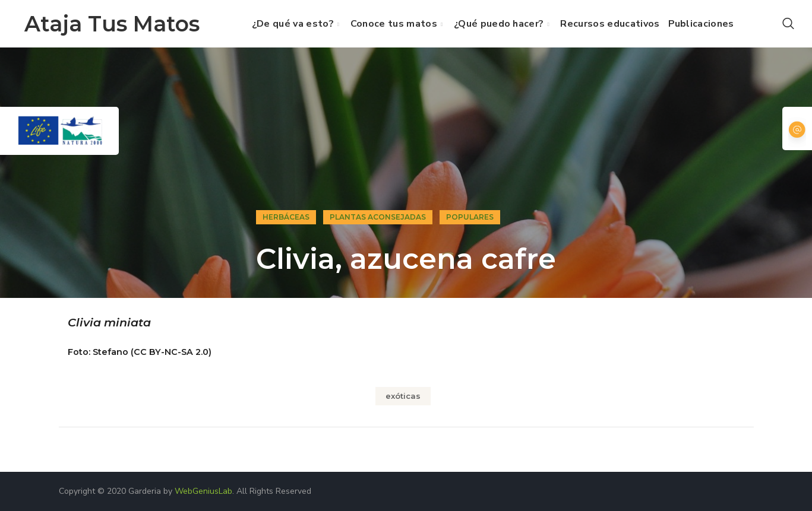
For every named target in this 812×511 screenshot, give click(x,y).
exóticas (403, 396)
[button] (788, 24)
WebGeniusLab (203, 491)
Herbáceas (286, 217)
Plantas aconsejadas (378, 217)
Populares (470, 217)
